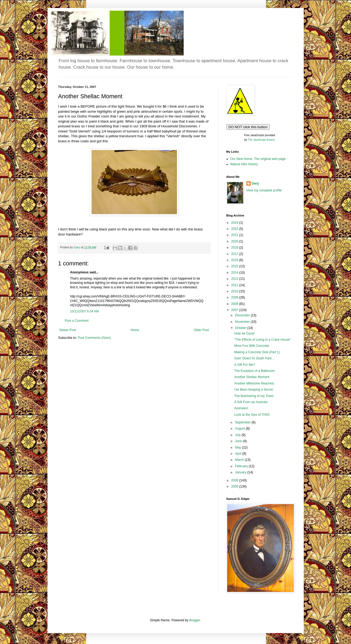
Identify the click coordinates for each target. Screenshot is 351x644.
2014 (235, 273)
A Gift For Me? (244, 365)
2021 (235, 235)
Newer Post (68, 330)
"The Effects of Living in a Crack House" (262, 340)
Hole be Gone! (244, 333)
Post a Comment (77, 321)
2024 (235, 223)
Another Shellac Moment (252, 377)
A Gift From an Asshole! (251, 402)
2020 (235, 241)
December (243, 315)
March (240, 460)
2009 (235, 297)
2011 (235, 285)
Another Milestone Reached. (254, 383)
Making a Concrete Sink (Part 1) (257, 352)
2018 (235, 248)
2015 (235, 266)
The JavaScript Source (261, 140)
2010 (235, 291)
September (243, 422)
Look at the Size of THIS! (252, 415)
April (238, 454)
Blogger (195, 620)
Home (135, 330)
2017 (235, 254)
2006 (235, 480)
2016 (235, 260)
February (242, 466)
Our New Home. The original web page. (259, 159)
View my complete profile (264, 190)
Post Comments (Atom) (94, 338)
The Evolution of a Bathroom (254, 371)
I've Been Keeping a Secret (253, 390)
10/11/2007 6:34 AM (84, 311)
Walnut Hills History (244, 164)
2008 (235, 304)
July (238, 435)
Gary (255, 183)
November (243, 322)
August (240, 429)
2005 (235, 486)
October (241, 328)
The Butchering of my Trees (254, 396)
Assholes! (241, 408)
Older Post (201, 330)
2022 (235, 229)
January (241, 472)
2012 (235, 279)
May (238, 447)
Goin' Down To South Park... (254, 358)
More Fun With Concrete (252, 346)
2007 (235, 310)
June (239, 441)
